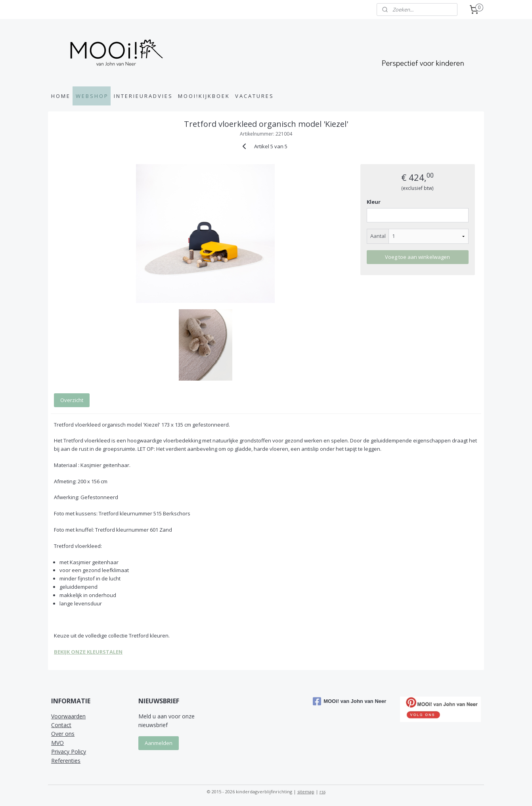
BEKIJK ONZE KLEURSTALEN (88, 652)
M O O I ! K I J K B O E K (203, 96)
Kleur (374, 202)
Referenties (66, 761)
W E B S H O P (92, 96)
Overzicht (72, 400)
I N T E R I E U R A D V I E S (143, 96)
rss (322, 792)
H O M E (60, 96)
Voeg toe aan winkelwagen (417, 257)
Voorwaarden (68, 716)
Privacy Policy (69, 751)
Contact (61, 725)
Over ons (63, 734)
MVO (57, 743)
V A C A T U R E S (254, 96)
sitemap (306, 792)
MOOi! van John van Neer (349, 701)
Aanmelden (159, 743)
